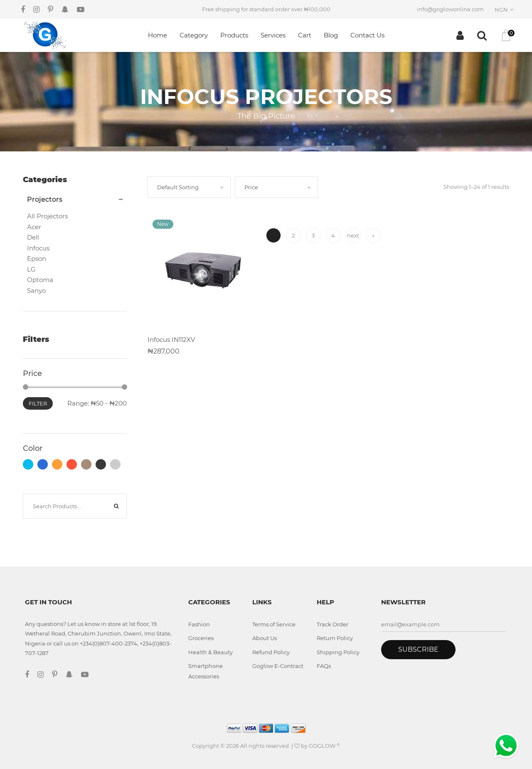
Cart (305, 35)
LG (31, 269)
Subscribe (418, 649)
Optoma (40, 280)
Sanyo (36, 291)
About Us (265, 638)
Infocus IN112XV (171, 340)
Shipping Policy (338, 652)
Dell (33, 237)
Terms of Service (274, 624)
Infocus (38, 248)
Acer (34, 227)
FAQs (324, 666)
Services (273, 35)
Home (158, 35)
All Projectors (47, 216)
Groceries (201, 638)
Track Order (332, 624)
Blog (331, 35)
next (353, 235)
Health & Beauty (211, 652)
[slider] (26, 387)
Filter (38, 403)
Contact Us (367, 35)
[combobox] (505, 10)
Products (234, 35)
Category (194, 35)
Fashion (199, 624)
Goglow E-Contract (278, 666)
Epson (37, 258)
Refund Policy (271, 652)
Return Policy (335, 638)
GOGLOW (324, 746)
